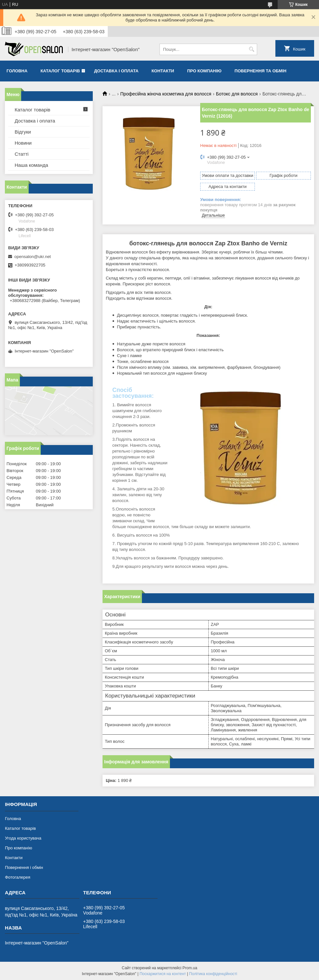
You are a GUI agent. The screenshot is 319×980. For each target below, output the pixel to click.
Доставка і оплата (116, 71)
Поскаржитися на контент (163, 974)
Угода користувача (23, 838)
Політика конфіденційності (213, 974)
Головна (17, 71)
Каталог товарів (60, 71)
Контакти (163, 71)
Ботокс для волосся (237, 94)
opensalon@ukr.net (33, 257)
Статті (22, 154)
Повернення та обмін (261, 71)
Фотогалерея (18, 877)
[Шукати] (251, 49)
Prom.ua (190, 968)
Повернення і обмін (24, 867)
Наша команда (31, 165)
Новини (23, 143)
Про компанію (204, 71)
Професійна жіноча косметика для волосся (166, 94)
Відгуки (23, 132)
